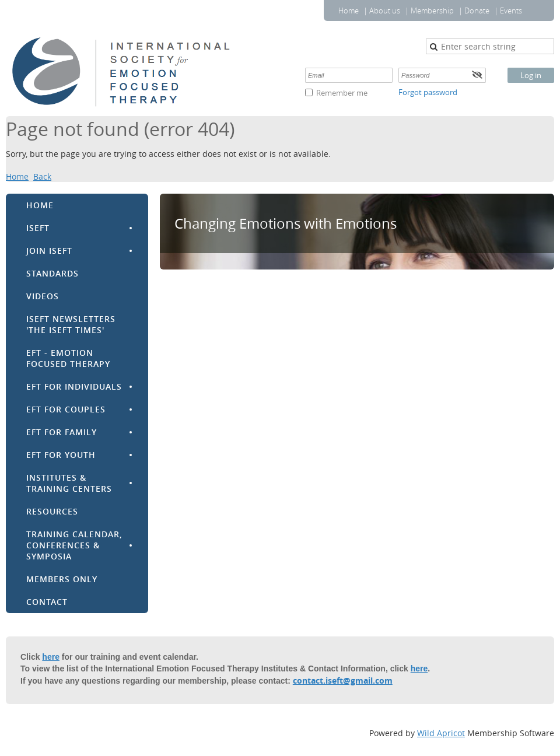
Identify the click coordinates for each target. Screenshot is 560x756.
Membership (432, 10)
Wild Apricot (441, 733)
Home (349, 10)
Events (511, 10)
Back (42, 176)
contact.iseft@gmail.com (343, 680)
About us (385, 10)
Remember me (342, 93)
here (51, 657)
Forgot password (428, 92)
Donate (477, 10)
